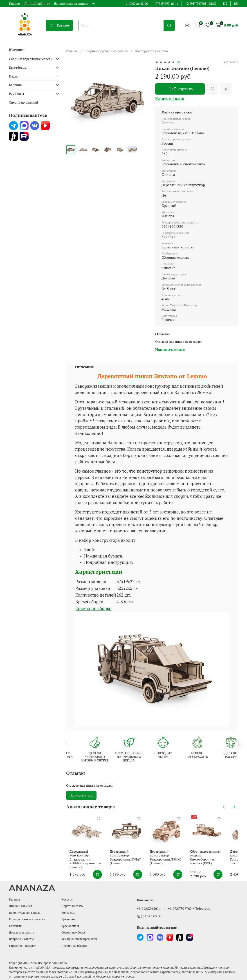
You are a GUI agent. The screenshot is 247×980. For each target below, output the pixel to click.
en (225, 3)
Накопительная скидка (71, 3)
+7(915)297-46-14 (166, 3)
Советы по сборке (73, 932)
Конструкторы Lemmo (152, 51)
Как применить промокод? (80, 939)
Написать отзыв (81, 796)
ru (236, 3)
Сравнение (69, 919)
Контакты (16, 926)
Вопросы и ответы (21, 939)
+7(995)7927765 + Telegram (189, 908)
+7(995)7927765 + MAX (201, 3)
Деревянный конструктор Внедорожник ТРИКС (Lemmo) (171, 862)
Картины (16, 85)
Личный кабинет (37, 3)
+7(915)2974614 (149, 908)
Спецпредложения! (24, 102)
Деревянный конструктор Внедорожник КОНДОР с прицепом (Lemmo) (84, 862)
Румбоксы (16, 94)
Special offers (70, 926)
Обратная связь (72, 906)
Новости (67, 899)
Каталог (59, 25)
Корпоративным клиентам (27, 919)
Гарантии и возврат (22, 946)
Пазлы (14, 76)
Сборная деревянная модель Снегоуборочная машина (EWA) (218, 860)
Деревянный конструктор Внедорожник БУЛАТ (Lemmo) (127, 862)
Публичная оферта (74, 946)
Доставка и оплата (22, 932)
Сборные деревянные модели (106, 51)
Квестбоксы (18, 67)
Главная (15, 3)
